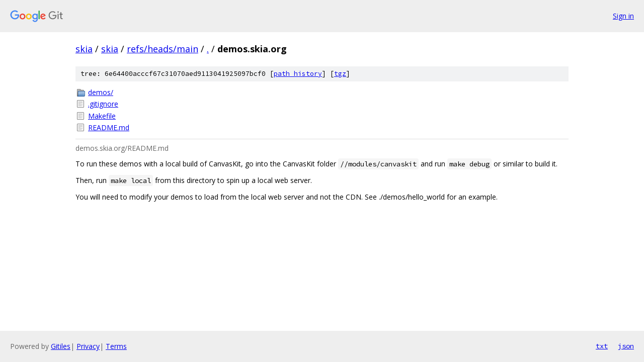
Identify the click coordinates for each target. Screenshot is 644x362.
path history (298, 74)
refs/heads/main (163, 49)
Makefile (102, 116)
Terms (116, 346)
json (626, 346)
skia (84, 49)
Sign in (623, 16)
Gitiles (61, 346)
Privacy (88, 346)
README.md (109, 127)
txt (602, 346)
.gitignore (103, 104)
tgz (340, 74)
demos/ (101, 92)
